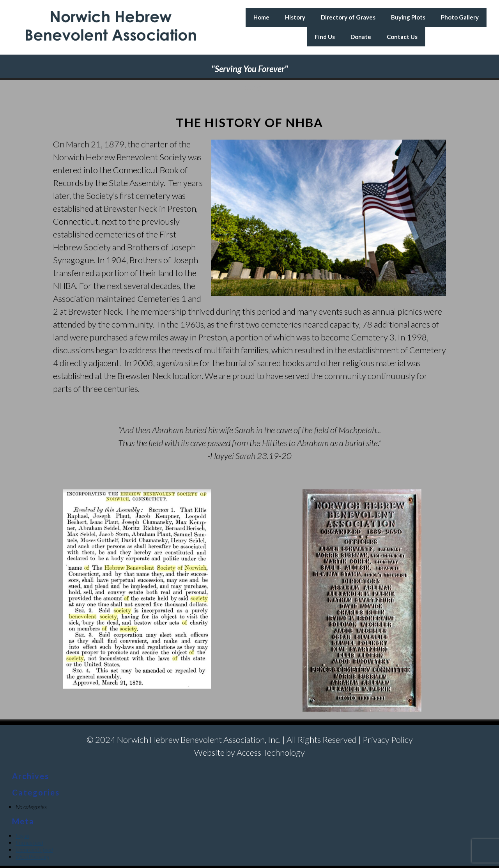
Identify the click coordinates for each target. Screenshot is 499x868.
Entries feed (29, 843)
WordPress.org (33, 857)
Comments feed (34, 850)
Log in (22, 836)
